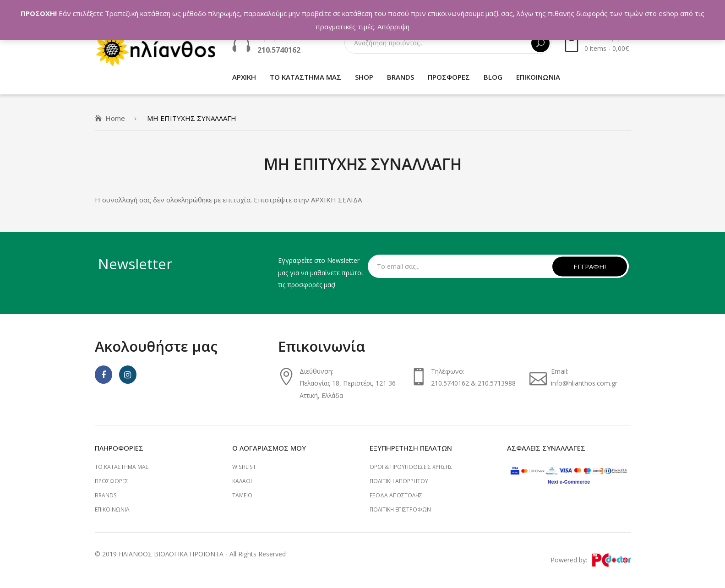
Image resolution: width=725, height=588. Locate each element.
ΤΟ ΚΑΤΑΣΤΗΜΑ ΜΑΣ (122, 467)
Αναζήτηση (540, 43)
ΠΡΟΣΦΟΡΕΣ (112, 481)
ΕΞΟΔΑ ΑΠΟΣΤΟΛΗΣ (396, 495)
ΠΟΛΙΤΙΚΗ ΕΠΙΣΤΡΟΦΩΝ (400, 509)
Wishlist (244, 467)
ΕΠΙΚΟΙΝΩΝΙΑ (112, 509)
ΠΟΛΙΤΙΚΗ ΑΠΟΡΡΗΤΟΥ (399, 481)
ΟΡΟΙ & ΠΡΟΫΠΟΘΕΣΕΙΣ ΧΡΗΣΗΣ (411, 467)
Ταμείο (242, 495)
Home (115, 118)
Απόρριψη (393, 27)
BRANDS (106, 495)
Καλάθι (242, 481)
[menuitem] (244, 77)
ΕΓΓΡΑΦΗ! (590, 266)
